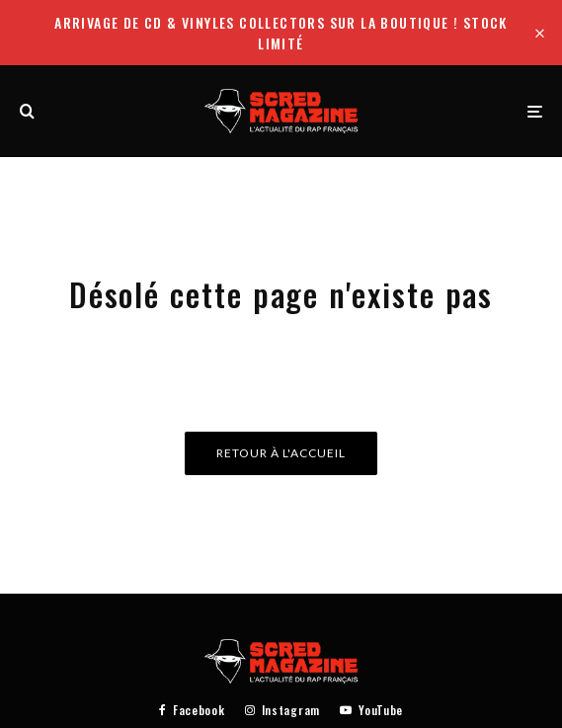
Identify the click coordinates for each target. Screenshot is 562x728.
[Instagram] (282, 710)
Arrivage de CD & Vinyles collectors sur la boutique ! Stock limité (281, 33)
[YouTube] (371, 710)
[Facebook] (192, 710)
